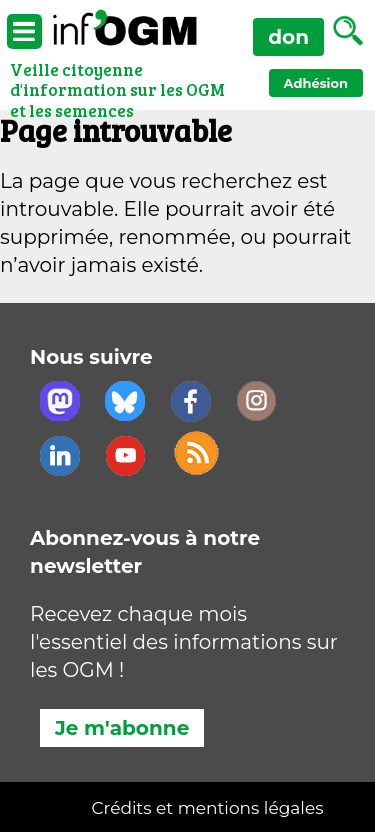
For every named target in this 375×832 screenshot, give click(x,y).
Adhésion (316, 83)
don (288, 37)
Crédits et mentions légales (208, 808)
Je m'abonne (122, 728)
